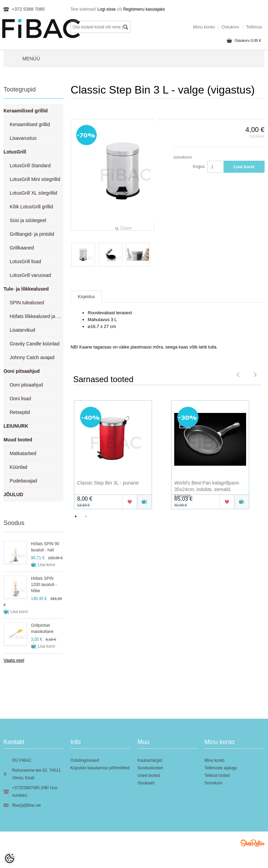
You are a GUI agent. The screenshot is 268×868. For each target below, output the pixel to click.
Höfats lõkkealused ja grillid (36, 316)
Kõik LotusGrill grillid (31, 207)
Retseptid (20, 412)
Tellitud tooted (217, 775)
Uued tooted (148, 775)
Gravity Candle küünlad (35, 344)
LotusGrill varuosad (30, 275)
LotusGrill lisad (25, 261)
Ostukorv (248, 40)
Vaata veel (14, 660)
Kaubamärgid (149, 760)
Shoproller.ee (253, 843)
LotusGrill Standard (30, 166)
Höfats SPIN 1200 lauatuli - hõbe (44, 585)
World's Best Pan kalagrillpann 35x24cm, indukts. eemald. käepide (207, 489)
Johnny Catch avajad (32, 357)
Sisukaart (146, 783)
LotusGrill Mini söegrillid (35, 179)
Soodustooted (150, 768)
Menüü (31, 59)
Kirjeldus (86, 297)
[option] (119, 455)
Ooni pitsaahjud (22, 371)
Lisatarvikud (22, 330)
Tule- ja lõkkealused (26, 289)
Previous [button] (65, 455)
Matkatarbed (23, 453)
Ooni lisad (20, 399)
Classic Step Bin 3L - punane (108, 483)
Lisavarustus (23, 138)
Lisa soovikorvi (178, 157)
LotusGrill (15, 152)
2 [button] (86, 516)
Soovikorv (213, 783)
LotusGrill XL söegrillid (33, 193)
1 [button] (76, 516)
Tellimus (254, 27)
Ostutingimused (85, 760)
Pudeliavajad (23, 481)
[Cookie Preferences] (10, 858)
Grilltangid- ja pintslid (32, 234)
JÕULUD (13, 494)
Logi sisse (107, 9)
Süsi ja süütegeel (28, 220)
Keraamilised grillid (25, 111)
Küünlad (18, 467)
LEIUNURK (16, 426)
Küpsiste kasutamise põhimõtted (100, 768)
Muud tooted (18, 440)
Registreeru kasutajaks (144, 9)
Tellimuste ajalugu (221, 768)
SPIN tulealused (27, 303)
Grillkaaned (22, 248)
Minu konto (204, 27)
